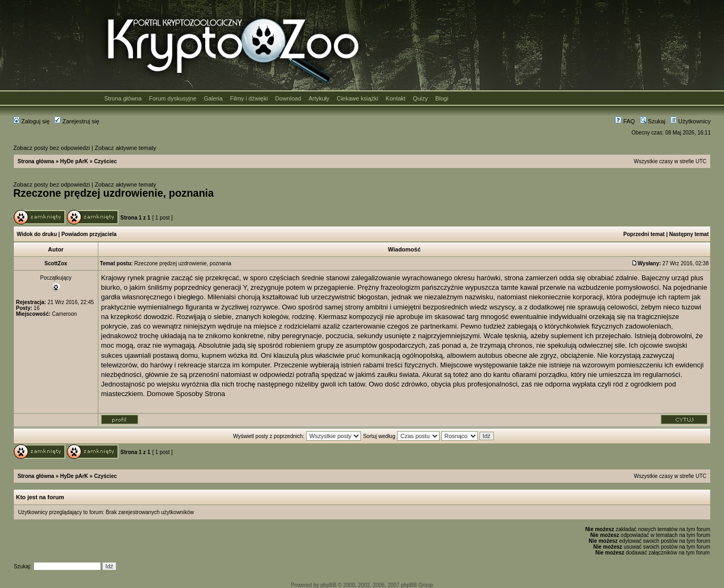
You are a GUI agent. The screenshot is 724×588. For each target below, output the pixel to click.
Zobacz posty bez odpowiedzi (52, 148)
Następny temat (689, 234)
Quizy (420, 98)
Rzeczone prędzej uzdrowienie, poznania (113, 193)
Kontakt (396, 98)
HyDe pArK (74, 161)
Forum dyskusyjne (172, 98)
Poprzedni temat (644, 234)
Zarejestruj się (77, 121)
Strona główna (123, 98)
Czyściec (106, 161)
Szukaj (653, 121)
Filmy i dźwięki (249, 98)
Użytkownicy (691, 121)
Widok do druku (37, 234)
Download (288, 98)
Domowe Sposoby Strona (186, 394)
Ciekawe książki (357, 98)
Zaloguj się (31, 121)
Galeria (213, 98)
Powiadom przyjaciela (89, 234)
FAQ (625, 121)
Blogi (442, 98)
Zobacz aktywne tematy (125, 148)
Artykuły (319, 98)
